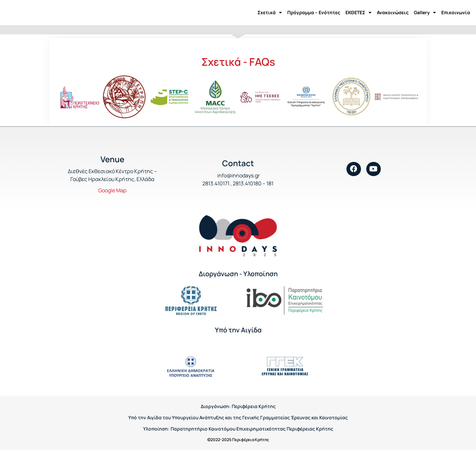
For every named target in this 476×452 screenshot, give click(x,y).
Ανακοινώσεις (393, 12)
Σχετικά (270, 13)
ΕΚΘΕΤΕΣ (358, 13)
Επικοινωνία (456, 12)
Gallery (425, 13)
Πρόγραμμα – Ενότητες (314, 12)
